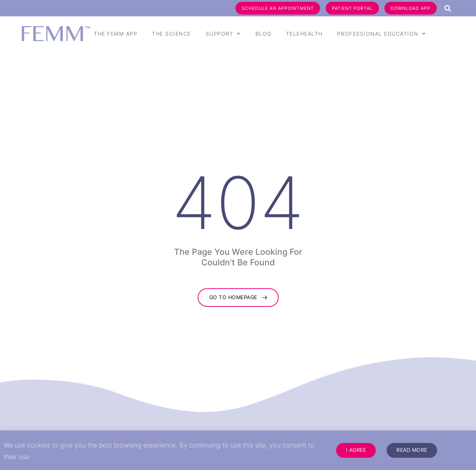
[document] (238, 235)
